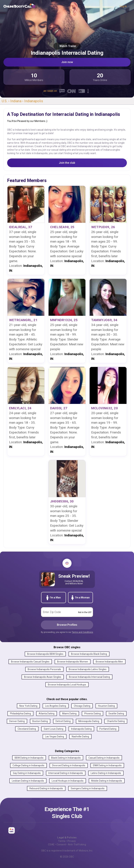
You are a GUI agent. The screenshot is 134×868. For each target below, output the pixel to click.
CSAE (51, 844)
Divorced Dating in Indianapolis (69, 765)
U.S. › (6, 101)
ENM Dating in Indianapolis (107, 765)
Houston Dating (106, 706)
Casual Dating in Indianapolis (104, 758)
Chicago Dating (82, 706)
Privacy (72, 841)
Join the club (67, 163)
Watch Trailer (67, 46)
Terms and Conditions (82, 632)
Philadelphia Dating (20, 714)
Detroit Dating (63, 721)
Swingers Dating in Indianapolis (88, 788)
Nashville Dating (80, 737)
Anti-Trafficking (77, 844)
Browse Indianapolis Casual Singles (30, 662)
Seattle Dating (116, 714)
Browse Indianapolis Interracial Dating (89, 677)
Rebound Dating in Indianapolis (46, 788)
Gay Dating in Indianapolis (27, 773)
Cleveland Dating (27, 729)
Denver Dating (17, 721)
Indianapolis (33, 101)
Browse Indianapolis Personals (44, 669)
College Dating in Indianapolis (28, 765)
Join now (67, 62)
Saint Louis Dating (54, 729)
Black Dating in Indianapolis (66, 758)
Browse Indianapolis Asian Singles (43, 677)
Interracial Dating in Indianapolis (66, 773)
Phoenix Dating (92, 714)
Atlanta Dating (47, 714)
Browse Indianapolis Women (73, 662)
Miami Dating (69, 714)
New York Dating (28, 706)
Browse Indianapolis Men (109, 662)
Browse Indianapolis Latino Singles (88, 669)
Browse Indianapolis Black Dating (89, 654)
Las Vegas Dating (55, 737)
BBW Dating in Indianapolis (29, 758)
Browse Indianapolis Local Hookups (67, 685)
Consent (61, 844)
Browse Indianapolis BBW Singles (45, 654)
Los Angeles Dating (56, 706)
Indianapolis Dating (81, 729)
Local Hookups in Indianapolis (68, 781)
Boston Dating (40, 721)
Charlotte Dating (116, 721)
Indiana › (17, 101)
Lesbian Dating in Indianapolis (28, 781)
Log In (123, 6)
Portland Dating (108, 729)
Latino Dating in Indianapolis (106, 773)
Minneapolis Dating (89, 721)
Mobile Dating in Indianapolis (107, 781)
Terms (62, 841)
